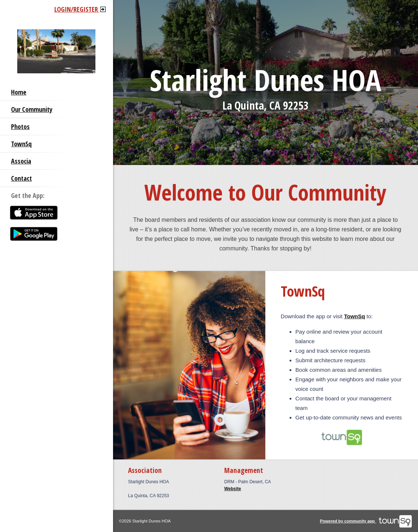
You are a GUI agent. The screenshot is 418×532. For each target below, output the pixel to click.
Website (233, 489)
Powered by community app (366, 521)
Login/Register (80, 9)
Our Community (32, 109)
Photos (20, 126)
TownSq (21, 144)
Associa (21, 161)
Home (19, 92)
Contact (21, 178)
